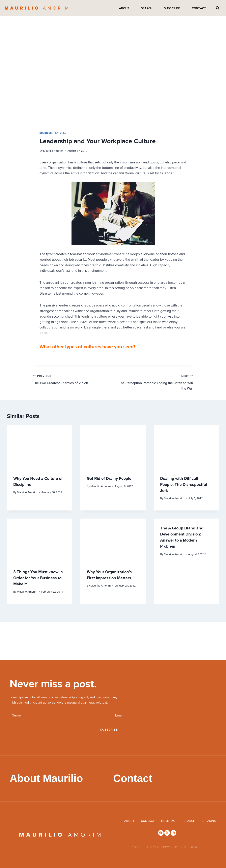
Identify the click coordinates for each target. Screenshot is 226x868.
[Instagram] (173, 833)
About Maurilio (46, 778)
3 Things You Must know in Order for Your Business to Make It (38, 578)
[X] (167, 833)
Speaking (209, 821)
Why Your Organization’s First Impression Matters (109, 575)
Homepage (169, 821)
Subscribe (172, 8)
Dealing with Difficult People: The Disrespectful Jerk (184, 484)
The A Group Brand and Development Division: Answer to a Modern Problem (182, 537)
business (46, 133)
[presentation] (40, 447)
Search (147, 8)
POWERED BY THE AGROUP (183, 847)
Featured (60, 133)
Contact (199, 8)
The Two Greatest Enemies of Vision (71, 379)
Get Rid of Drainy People (109, 478)
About (124, 8)
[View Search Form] (218, 8)
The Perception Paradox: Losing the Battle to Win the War (155, 382)
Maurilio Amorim (53, 151)
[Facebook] (161, 833)
